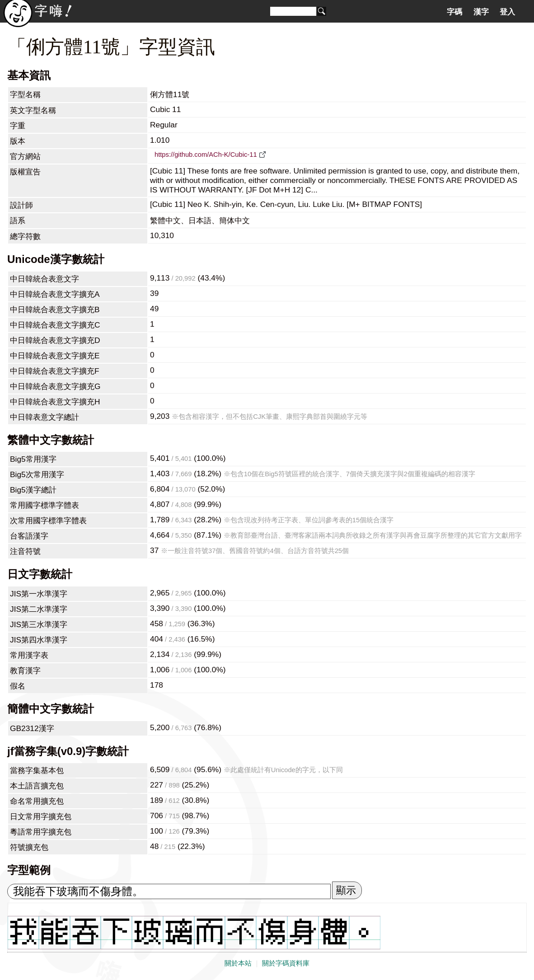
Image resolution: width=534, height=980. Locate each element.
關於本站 (238, 963)
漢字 (481, 12)
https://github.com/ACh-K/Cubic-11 (206, 155)
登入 (507, 12)
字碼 (454, 12)
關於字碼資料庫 (286, 963)
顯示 (346, 890)
